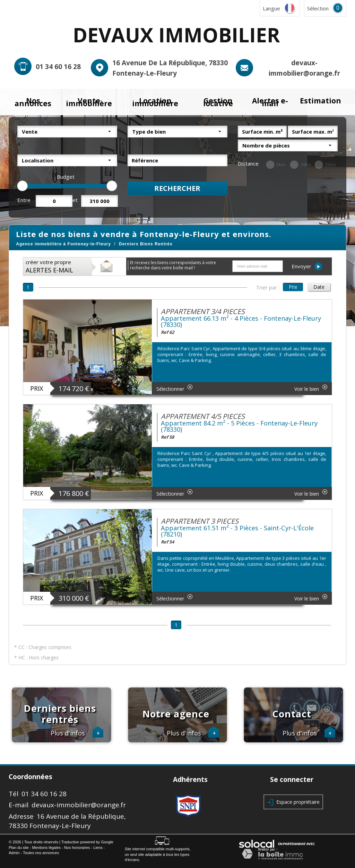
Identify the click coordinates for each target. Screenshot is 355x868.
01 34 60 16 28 (58, 67)
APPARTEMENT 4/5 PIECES (203, 416)
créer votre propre (49, 266)
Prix (293, 287)
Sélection (318, 8)
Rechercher (177, 188)
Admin (14, 853)
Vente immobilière (89, 102)
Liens (98, 848)
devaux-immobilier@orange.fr (79, 805)
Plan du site (19, 848)
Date (319, 287)
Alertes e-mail (270, 102)
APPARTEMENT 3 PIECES (200, 521)
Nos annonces (33, 102)
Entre (24, 200)
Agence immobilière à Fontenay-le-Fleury (63, 244)
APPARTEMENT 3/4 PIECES (203, 311)
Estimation (321, 101)
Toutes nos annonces (41, 853)
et (75, 200)
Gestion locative (218, 102)
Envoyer (307, 266)
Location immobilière (155, 102)
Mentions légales (47, 848)
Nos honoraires (77, 848)
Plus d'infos (77, 733)
